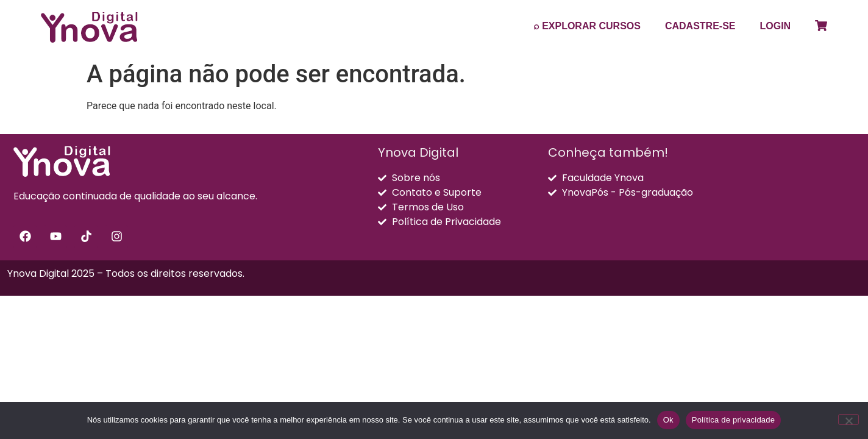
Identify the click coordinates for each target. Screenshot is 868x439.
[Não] (848, 419)
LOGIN (776, 26)
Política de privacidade (734, 420)
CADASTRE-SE (700, 26)
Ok (668, 420)
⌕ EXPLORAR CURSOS (587, 26)
